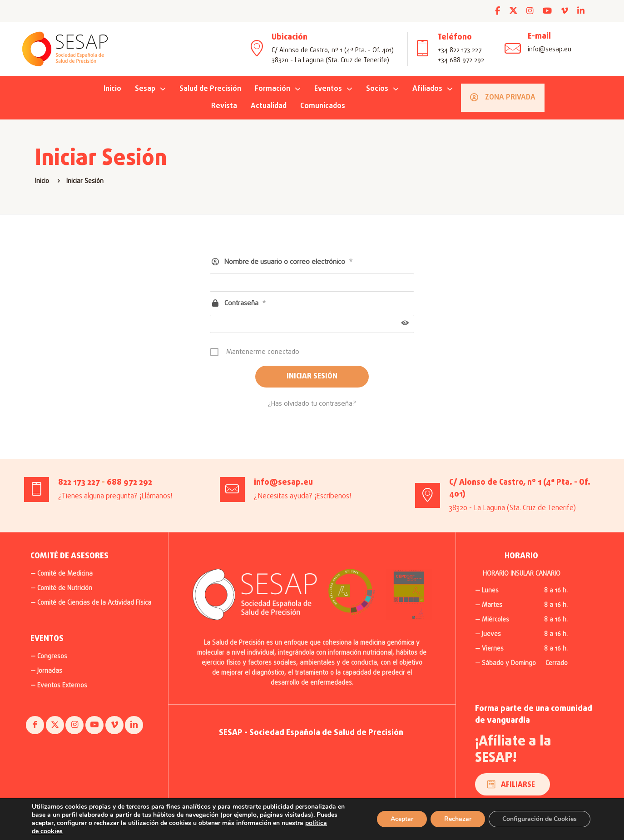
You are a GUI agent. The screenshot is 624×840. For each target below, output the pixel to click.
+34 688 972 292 (461, 61)
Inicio (42, 181)
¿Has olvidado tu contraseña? (312, 404)
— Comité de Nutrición (61, 589)
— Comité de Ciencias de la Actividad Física (91, 603)
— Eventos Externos (59, 686)
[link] (352, 592)
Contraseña (245, 304)
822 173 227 (79, 483)
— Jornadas (46, 671)
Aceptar (396, 819)
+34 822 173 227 (459, 51)
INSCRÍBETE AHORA (275, 11)
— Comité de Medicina (62, 574)
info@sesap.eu (550, 50)
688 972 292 (129, 483)
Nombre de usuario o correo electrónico (289, 262)
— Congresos (49, 657)
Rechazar (453, 819)
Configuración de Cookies (537, 819)
